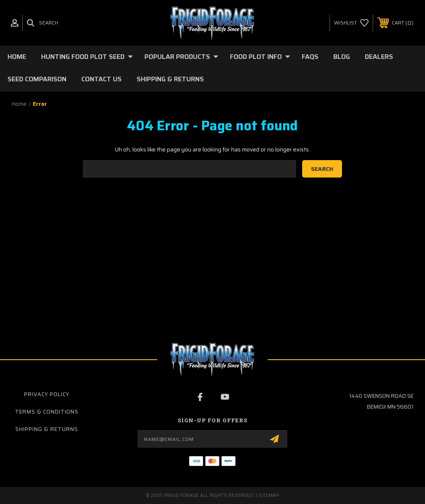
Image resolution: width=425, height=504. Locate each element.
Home (17, 57)
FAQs (310, 57)
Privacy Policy (47, 394)
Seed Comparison (37, 79)
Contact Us (101, 79)
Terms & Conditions (47, 412)
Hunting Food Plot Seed (87, 57)
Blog (342, 57)
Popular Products (181, 57)
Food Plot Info (260, 57)
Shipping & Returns (170, 79)
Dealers (379, 57)
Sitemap (269, 495)
